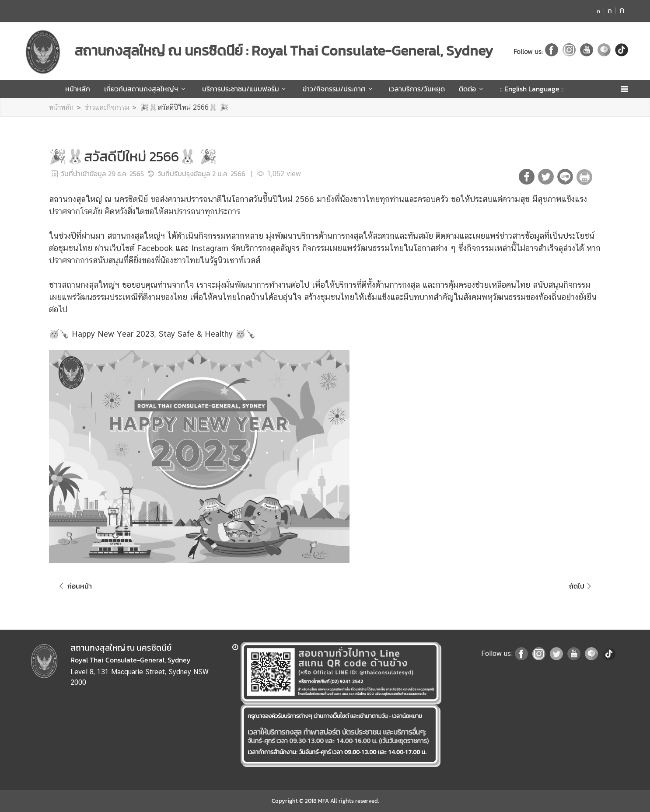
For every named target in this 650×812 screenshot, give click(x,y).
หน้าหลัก (78, 89)
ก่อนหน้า (74, 586)
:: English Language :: (532, 89)
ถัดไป (582, 586)
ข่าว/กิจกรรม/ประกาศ (339, 89)
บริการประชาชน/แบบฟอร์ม (245, 89)
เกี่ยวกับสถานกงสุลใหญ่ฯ (146, 89)
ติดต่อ (472, 89)
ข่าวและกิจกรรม (107, 107)
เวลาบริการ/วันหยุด (417, 89)
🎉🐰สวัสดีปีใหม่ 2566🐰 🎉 (184, 107)
